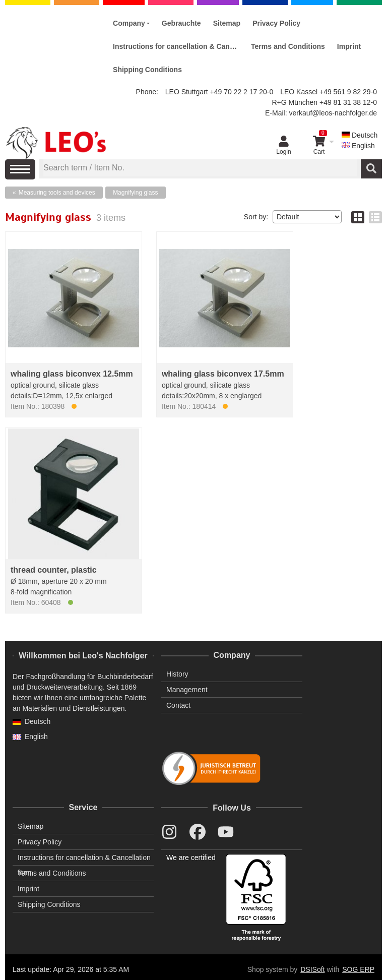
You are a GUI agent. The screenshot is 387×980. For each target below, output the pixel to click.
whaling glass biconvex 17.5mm (223, 374)
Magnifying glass (135, 193)
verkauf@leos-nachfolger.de (333, 113)
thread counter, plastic (54, 570)
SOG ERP (358, 969)
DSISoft (312, 969)
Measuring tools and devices (57, 193)
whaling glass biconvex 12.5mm (72, 374)
